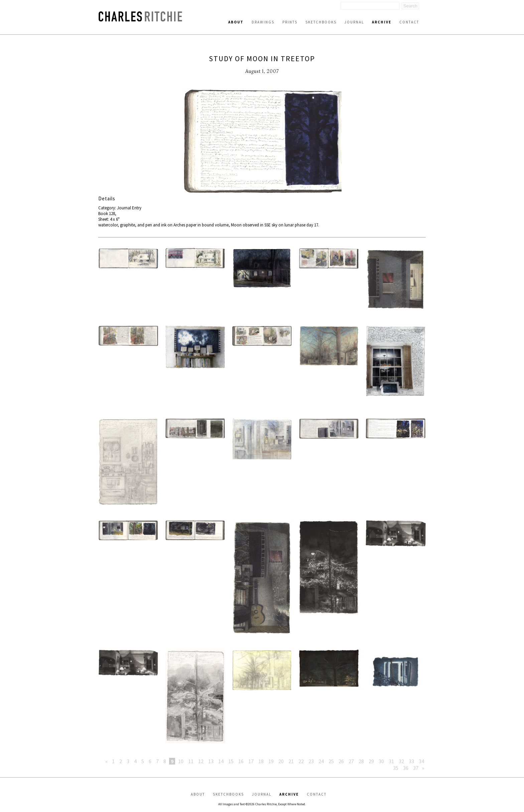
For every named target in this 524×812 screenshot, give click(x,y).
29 (371, 761)
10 (181, 761)
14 (221, 761)
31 (391, 761)
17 (251, 761)
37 (416, 768)
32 (401, 761)
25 (331, 761)
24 (321, 761)
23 (311, 761)
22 (301, 761)
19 (271, 761)
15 (231, 761)
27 (351, 761)
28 (361, 761)
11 (191, 761)
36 (406, 768)
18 (261, 761)
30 (381, 761)
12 (201, 761)
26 (341, 761)
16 (241, 761)
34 (421, 761)
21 (291, 761)
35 (396, 768)
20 (281, 761)
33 (411, 761)
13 (211, 761)
